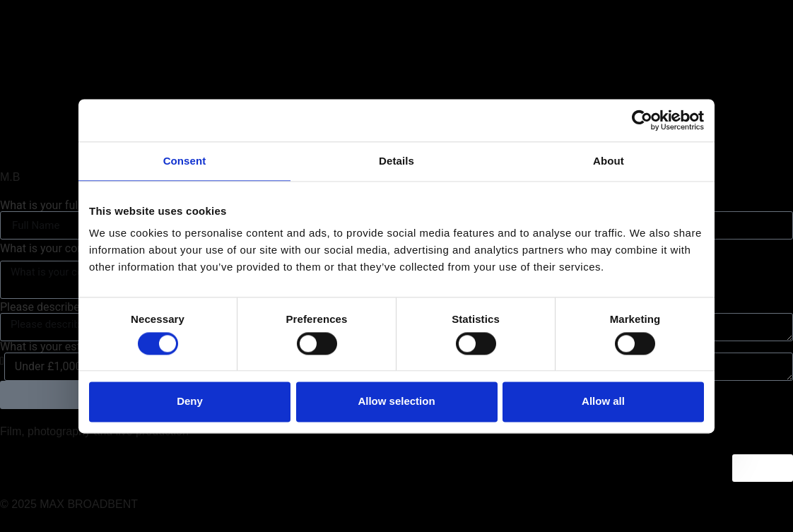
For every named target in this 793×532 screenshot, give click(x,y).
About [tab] (609, 161)
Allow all (603, 402)
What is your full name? (60, 206)
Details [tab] (396, 161)
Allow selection (396, 402)
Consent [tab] (185, 161)
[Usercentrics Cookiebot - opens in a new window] (642, 120)
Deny (190, 402)
